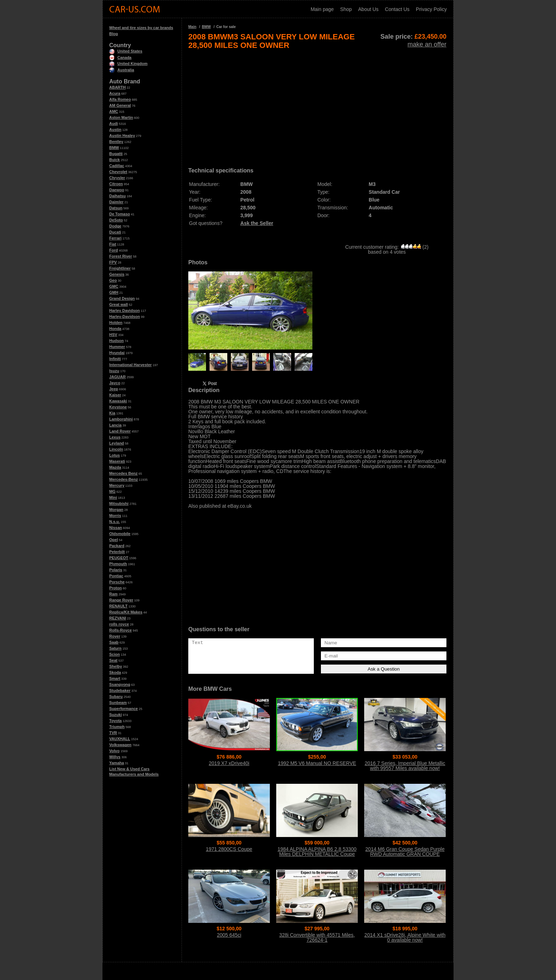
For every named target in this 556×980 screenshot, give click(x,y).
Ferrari (115, 238)
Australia (122, 70)
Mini (113, 497)
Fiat (113, 244)
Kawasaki (118, 401)
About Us (368, 9)
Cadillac (117, 166)
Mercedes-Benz (124, 479)
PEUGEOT (119, 558)
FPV (113, 262)
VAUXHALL (120, 739)
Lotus (115, 455)
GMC (114, 286)
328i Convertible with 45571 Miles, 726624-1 (317, 937)
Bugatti (116, 154)
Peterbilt (117, 552)
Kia (112, 413)
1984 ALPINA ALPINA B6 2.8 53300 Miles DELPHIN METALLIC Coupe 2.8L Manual (317, 854)
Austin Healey (122, 136)
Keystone (118, 407)
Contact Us (397, 9)
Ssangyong (120, 684)
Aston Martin (121, 117)
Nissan (116, 528)
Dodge (115, 226)
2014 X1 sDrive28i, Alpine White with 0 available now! (405, 937)
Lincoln (116, 449)
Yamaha (117, 763)
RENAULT (118, 606)
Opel (113, 540)
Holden (116, 323)
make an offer (427, 44)
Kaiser (115, 395)
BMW (114, 148)
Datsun (116, 208)
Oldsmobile (120, 534)
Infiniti (115, 359)
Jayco (115, 383)
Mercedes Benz (123, 473)
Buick (115, 160)
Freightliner (120, 268)
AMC (114, 111)
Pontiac (116, 576)
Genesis (117, 274)
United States (126, 51)
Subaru (116, 697)
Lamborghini (121, 419)
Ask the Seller (257, 223)
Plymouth (118, 564)
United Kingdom (128, 64)
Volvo (114, 751)
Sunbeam (118, 703)
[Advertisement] (317, 106)
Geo (113, 280)
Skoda (115, 672)
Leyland (117, 443)
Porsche (117, 582)
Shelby (116, 666)
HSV (113, 335)
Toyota (115, 721)
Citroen (116, 184)
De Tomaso (119, 214)
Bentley (116, 142)
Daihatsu (117, 196)
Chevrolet (118, 172)
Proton (115, 588)
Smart (115, 678)
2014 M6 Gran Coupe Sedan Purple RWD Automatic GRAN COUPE (405, 852)
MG (112, 491)
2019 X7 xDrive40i (229, 763)
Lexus (115, 437)
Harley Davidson (124, 310)
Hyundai (117, 353)
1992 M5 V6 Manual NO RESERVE (317, 763)
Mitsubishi (119, 503)
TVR (113, 733)
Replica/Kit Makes (126, 612)
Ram (113, 594)
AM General (120, 105)
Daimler (116, 202)
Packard (117, 546)
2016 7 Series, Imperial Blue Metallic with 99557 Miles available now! (405, 766)
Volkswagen (120, 745)
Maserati (117, 461)
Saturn (115, 648)
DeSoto (116, 220)
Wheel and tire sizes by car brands (141, 28)
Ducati (115, 232)
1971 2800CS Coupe (229, 849)
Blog (113, 34)
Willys (115, 757)
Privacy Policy (431, 9)
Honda (115, 329)
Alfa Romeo (120, 99)
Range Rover (121, 600)
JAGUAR (117, 377)
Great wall (119, 304)
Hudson (116, 341)
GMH (114, 292)
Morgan (116, 510)
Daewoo (117, 190)
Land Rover (120, 431)
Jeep (114, 389)
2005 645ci (229, 935)
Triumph (117, 727)
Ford (113, 250)
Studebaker (120, 690)
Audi (113, 123)
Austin (115, 130)
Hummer (117, 347)
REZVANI (118, 618)
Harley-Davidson (125, 316)
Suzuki (115, 715)
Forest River (121, 256)
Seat (113, 660)
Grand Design (122, 298)
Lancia (115, 425)
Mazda (115, 467)
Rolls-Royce (121, 630)
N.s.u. (115, 522)
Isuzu (114, 371)
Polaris (116, 570)
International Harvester (130, 365)
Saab (114, 642)
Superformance (124, 709)
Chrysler (117, 178)
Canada (120, 57)
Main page (322, 9)
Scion (115, 654)
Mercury (117, 485)
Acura (115, 93)
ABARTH (117, 87)
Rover (115, 636)
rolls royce (119, 624)
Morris (115, 516)
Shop (346, 9)
